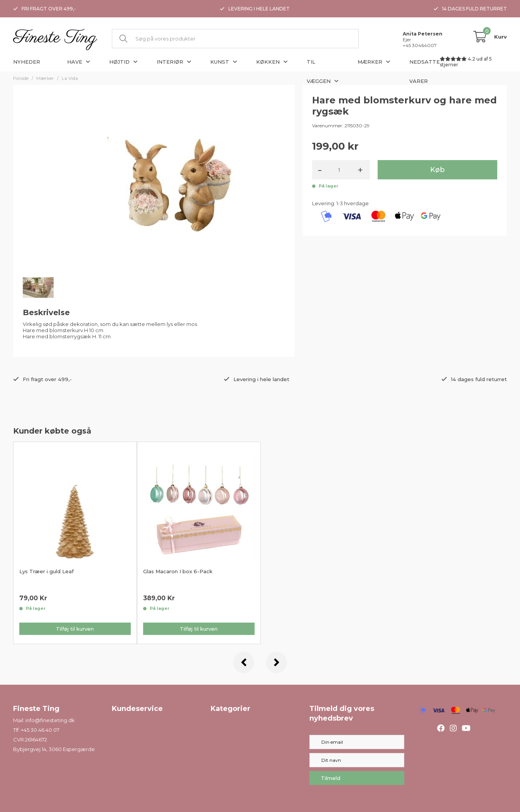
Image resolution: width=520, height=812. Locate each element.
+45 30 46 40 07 (40, 730)
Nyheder (27, 62)
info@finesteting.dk (50, 720)
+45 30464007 (420, 45)
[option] (75, 543)
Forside (21, 78)
